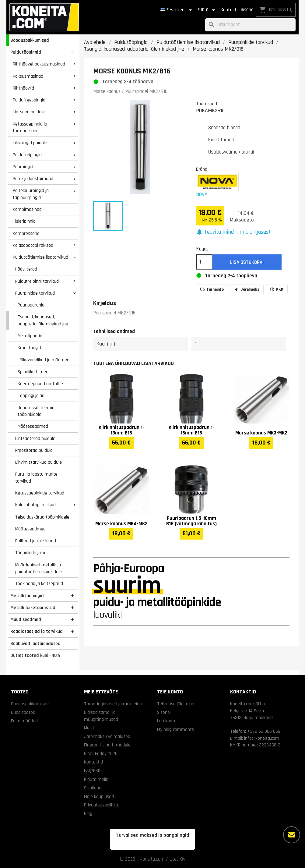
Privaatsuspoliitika (102, 805)
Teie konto (170, 692)
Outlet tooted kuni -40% (35, 655)
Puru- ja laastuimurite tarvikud (36, 478)
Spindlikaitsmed (33, 372)
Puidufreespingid (29, 100)
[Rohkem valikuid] (292, 835)
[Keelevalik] (177, 10)
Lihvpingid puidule (30, 143)
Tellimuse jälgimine (176, 704)
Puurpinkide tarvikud (35, 293)
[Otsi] (250, 25)
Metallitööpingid (27, 596)
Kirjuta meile (96, 779)
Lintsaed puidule (29, 112)
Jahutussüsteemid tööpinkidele (36, 411)
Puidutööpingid (26, 52)
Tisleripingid (24, 221)
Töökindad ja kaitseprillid (39, 583)
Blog (88, 813)
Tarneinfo (212, 289)
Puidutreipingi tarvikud (37, 281)
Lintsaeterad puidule (35, 438)
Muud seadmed (26, 619)
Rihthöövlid (23, 88)
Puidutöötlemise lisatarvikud (40, 257)
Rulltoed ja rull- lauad (36, 541)
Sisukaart (93, 788)
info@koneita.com (262, 738)
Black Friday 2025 (101, 753)
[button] (233, 232)
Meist (89, 728)
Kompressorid (26, 233)
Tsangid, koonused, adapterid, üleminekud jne (43, 320)
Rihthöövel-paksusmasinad (39, 64)
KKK (277, 289)
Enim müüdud (24, 721)
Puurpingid (23, 167)
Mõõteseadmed (33, 426)
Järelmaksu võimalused (107, 736)
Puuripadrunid (31, 305)
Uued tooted (23, 712)
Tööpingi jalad (31, 395)
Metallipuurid (30, 336)
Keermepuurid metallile (40, 384)
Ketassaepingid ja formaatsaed (30, 128)
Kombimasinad (27, 209)
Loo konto (167, 721)
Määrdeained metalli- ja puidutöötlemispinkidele (39, 568)
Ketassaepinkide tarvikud (40, 493)
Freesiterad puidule (34, 450)
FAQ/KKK (92, 771)
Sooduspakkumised (30, 40)
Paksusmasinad (28, 76)
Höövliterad (26, 269)
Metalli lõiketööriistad (33, 608)
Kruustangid (29, 348)
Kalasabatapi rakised (33, 245)
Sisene (247, 10)
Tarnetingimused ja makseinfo (114, 704)
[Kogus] (204, 262)
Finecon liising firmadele (107, 745)
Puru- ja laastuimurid (33, 179)
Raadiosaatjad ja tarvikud (37, 631)
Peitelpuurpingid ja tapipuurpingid (31, 194)
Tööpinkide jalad (31, 553)
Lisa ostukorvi (247, 262)
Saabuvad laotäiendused (35, 643)
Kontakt (229, 10)
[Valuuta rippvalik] (207, 10)
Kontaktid (93, 762)
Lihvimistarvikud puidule (39, 462)
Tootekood (207, 104)
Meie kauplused (99, 796)
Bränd (202, 169)
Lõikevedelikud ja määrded (44, 360)
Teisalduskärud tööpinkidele (42, 517)
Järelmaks (247, 289)
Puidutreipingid (27, 155)
